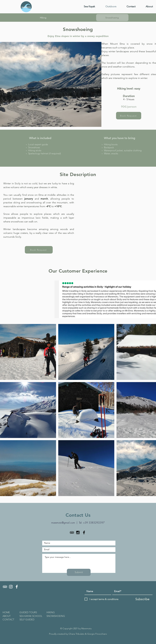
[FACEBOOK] (17, 587)
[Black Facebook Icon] (84, 532)
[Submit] (79, 572)
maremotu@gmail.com (63, 523)
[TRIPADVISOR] (5, 587)
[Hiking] (43, 18)
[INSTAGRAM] (11, 587)
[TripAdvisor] (72, 532)
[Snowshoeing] (112, 18)
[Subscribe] (142, 599)
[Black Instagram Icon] (78, 532)
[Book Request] (129, 116)
